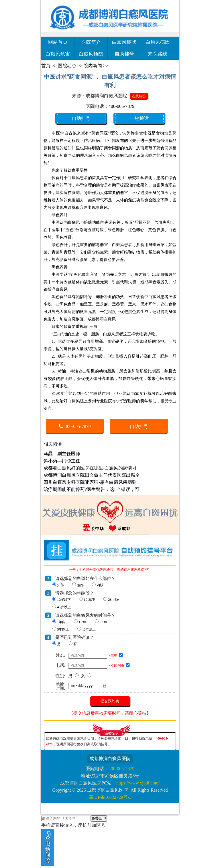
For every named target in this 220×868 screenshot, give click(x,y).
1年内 (61, 622)
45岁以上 (64, 607)
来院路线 (158, 54)
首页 (46, 66)
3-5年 (103, 622)
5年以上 (63, 629)
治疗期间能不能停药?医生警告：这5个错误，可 (92, 489)
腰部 (80, 585)
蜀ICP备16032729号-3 (110, 797)
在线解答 (139, 96)
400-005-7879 (122, 106)
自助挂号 (124, 54)
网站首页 (58, 42)
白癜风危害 (58, 54)
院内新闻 (93, 66)
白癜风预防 (91, 54)
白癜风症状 (124, 42)
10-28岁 (89, 600)
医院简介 (91, 42)
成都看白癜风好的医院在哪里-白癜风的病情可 (90, 468)
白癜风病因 (158, 42)
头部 (60, 585)
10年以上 (89, 629)
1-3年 (82, 622)
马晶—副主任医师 (62, 454)
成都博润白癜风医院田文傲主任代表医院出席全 (92, 475)
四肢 (100, 585)
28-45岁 (114, 600)
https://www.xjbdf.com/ (138, 783)
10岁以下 (64, 600)
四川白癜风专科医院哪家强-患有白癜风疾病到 (90, 482)
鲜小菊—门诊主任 (62, 461)
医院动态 (67, 66)
